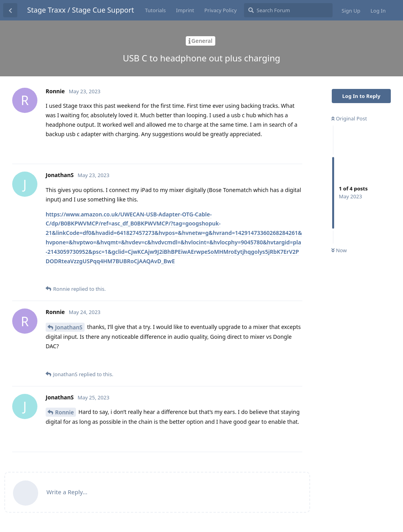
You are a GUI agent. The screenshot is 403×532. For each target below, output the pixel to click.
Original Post (349, 118)
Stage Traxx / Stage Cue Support (80, 10)
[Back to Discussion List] (10, 10)
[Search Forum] (288, 10)
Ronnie (65, 412)
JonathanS (69, 327)
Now (339, 250)
